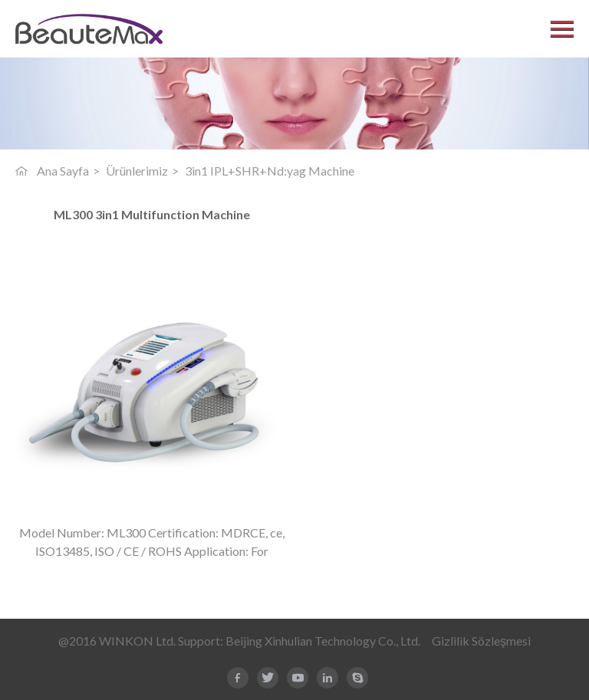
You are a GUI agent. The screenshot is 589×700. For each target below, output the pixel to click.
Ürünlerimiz (137, 171)
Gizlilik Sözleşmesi (481, 641)
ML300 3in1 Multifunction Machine (152, 215)
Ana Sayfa (63, 171)
